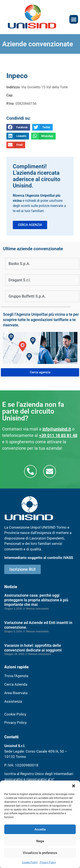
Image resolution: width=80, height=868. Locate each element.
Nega (40, 841)
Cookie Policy (30, 862)
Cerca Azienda (16, 684)
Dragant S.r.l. (20, 280)
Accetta (40, 829)
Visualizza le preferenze (40, 853)
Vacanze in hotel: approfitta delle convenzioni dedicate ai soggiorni (33, 648)
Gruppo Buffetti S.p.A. (27, 296)
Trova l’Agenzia (16, 676)
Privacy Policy (48, 862)
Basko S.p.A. (19, 264)
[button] (74, 786)
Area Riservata (16, 693)
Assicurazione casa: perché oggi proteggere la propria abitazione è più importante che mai (36, 600)
